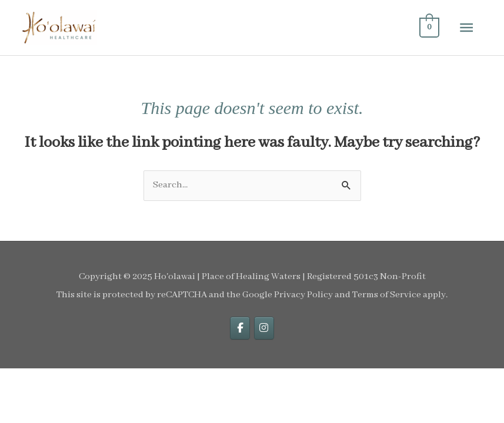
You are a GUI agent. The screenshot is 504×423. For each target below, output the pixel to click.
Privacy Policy (303, 295)
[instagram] (264, 328)
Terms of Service (387, 295)
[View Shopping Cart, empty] (428, 28)
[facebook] (240, 328)
